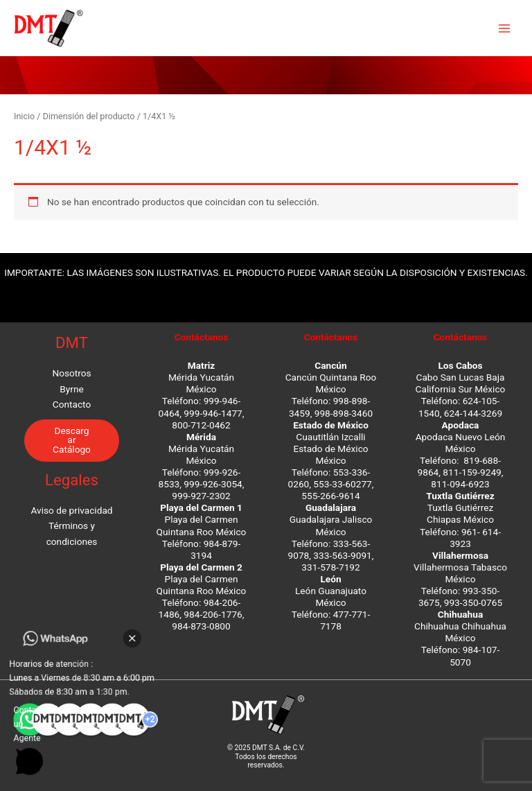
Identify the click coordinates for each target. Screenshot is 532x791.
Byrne (71, 389)
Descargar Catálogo (72, 440)
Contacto (72, 404)
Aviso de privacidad (71, 510)
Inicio (24, 116)
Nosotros (71, 373)
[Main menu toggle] (505, 28)
